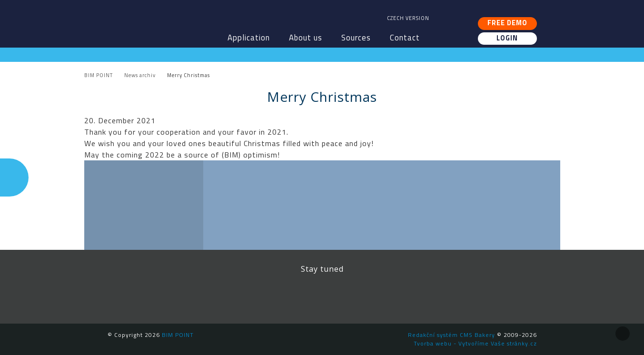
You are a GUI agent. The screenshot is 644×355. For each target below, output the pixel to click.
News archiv (140, 75)
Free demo (507, 23)
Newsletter (386, 295)
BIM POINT (162, 19)
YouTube (344, 295)
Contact (405, 38)
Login (507, 38)
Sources (356, 38)
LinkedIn (301, 295)
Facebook (258, 295)
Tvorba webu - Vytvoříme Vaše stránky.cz (475, 343)
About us (306, 38)
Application (249, 38)
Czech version (408, 18)
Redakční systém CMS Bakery (451, 335)
